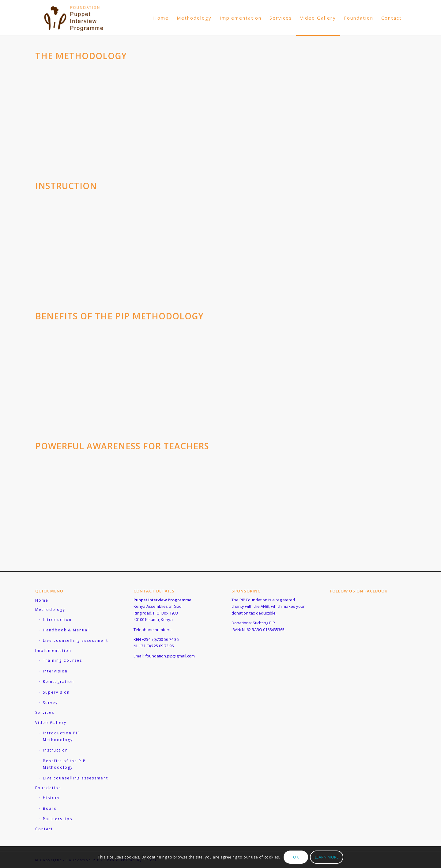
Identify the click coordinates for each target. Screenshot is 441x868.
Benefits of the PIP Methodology (64, 764)
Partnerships (58, 819)
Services (45, 712)
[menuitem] (161, 18)
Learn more (327, 857)
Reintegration (58, 681)
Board (50, 808)
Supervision (56, 692)
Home (42, 600)
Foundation (48, 788)
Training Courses (62, 660)
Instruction (55, 750)
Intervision (55, 671)
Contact (44, 829)
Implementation (53, 651)
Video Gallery (51, 723)
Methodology (50, 609)
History (51, 798)
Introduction (57, 620)
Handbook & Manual (66, 630)
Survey (50, 703)
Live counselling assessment (75, 640)
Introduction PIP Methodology (62, 736)
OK (296, 857)
